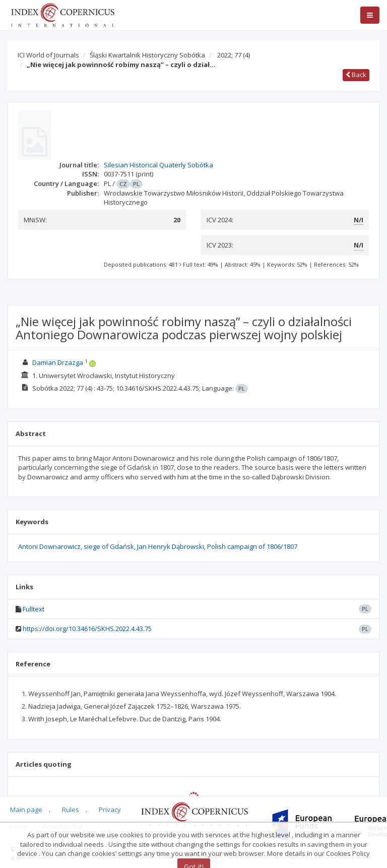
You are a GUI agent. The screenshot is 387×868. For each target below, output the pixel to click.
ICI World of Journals (48, 55)
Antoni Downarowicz (49, 546)
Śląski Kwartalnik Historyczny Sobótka (147, 55)
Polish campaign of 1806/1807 (252, 546)
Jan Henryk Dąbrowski (171, 546)
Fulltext (34, 609)
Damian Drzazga (58, 362)
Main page (26, 810)
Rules (71, 810)
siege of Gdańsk (109, 546)
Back (356, 75)
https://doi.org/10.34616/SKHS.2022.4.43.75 (87, 629)
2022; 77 (234, 55)
